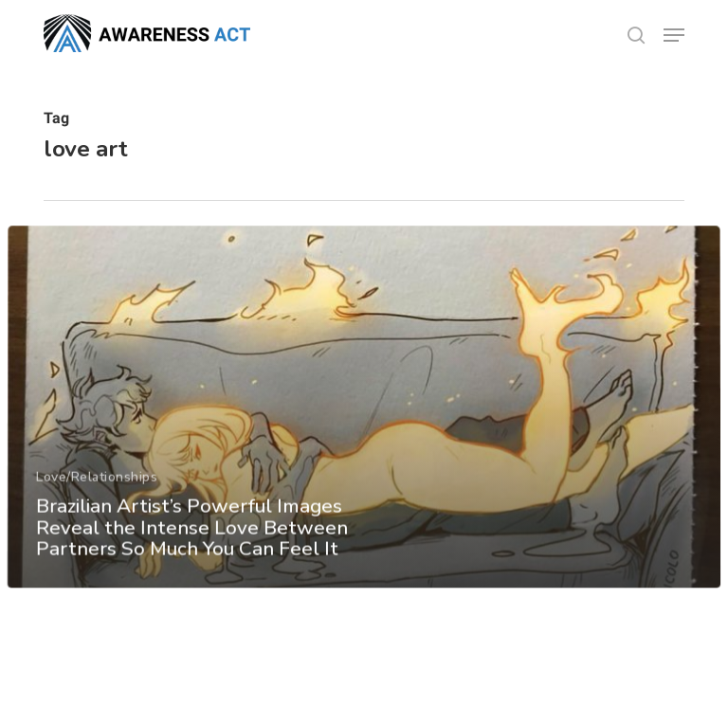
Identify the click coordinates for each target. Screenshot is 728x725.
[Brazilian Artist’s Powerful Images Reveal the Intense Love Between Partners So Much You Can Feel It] (364, 427)
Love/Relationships (97, 497)
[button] (674, 35)
